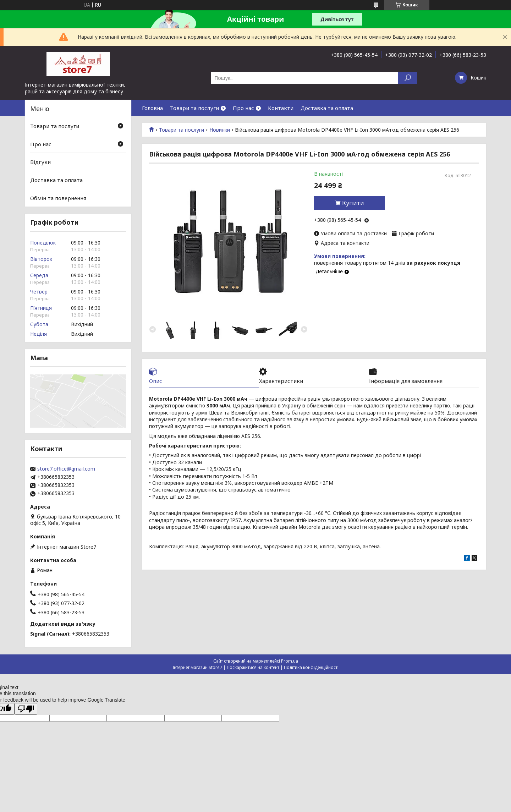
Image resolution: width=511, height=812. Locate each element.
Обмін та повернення (58, 198)
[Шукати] (408, 78)
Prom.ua (290, 661)
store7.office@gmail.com (66, 469)
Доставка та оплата (327, 108)
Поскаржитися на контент (253, 667)
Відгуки (40, 162)
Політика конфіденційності (311, 667)
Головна (152, 108)
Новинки (220, 130)
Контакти (281, 108)
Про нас (243, 108)
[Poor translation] (26, 709)
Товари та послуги (194, 108)
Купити (353, 203)
